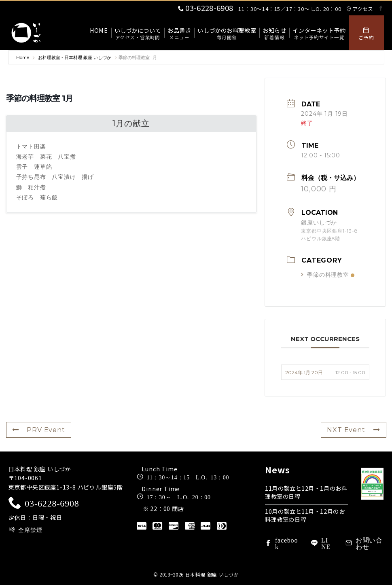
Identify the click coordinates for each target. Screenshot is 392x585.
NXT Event (353, 430)
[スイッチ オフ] (367, 33)
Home (23, 57)
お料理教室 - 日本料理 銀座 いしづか (75, 57)
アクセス (360, 9)
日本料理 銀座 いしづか (212, 574)
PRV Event (39, 430)
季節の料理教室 (327, 275)
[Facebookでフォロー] (381, 8)
